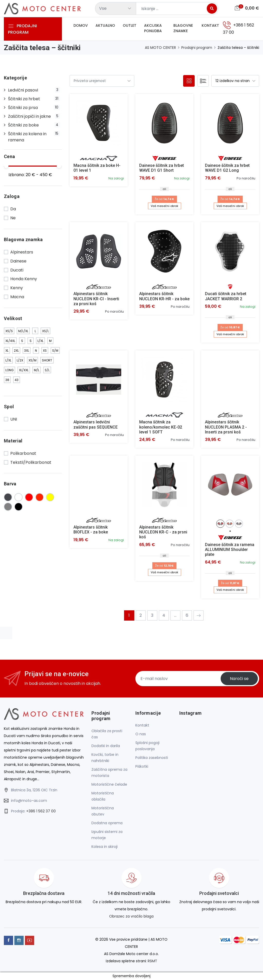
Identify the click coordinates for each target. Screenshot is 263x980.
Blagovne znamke (183, 28)
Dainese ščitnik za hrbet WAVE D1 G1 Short (162, 168)
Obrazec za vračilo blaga (131, 916)
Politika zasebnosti (152, 758)
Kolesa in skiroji (105, 847)
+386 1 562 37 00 (41, 811)
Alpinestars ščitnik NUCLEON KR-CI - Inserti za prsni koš (96, 299)
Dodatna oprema (107, 823)
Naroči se (239, 679)
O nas (141, 734)
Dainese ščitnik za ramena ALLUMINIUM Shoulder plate (230, 550)
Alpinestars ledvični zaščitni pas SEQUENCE (96, 424)
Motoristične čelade (109, 784)
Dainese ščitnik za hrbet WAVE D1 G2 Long (227, 168)
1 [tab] (230, 531)
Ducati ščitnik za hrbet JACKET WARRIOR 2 (226, 296)
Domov (81, 25)
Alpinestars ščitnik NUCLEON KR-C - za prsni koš (163, 532)
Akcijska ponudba (153, 28)
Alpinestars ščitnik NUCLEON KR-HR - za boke (164, 296)
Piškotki (142, 766)
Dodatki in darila (106, 746)
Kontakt (210, 25)
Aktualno (105, 25)
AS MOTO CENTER (160, 48)
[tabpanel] (221, 524)
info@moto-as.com (29, 801)
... (175, 615)
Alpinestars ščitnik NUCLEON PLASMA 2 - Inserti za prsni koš (226, 427)
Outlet (130, 25)
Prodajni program (197, 48)
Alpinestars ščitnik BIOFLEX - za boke (91, 530)
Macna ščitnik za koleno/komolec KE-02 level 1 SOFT (161, 427)
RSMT (152, 961)
